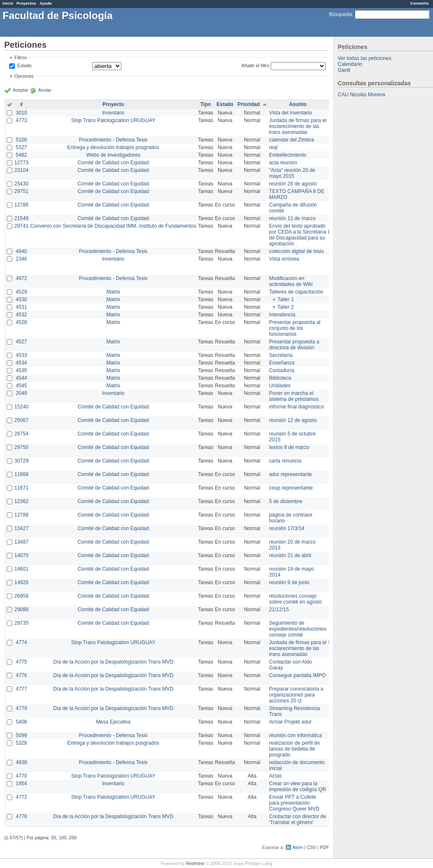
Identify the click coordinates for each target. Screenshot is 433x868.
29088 (21, 610)
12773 (21, 163)
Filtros (21, 57)
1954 (21, 784)
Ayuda (45, 3)
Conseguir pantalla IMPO (297, 675)
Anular (45, 90)
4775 (21, 662)
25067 (21, 420)
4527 (21, 342)
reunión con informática (295, 735)
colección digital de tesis (296, 251)
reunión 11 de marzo (292, 218)
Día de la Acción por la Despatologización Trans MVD (113, 662)
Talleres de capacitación (296, 292)
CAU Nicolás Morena (362, 95)
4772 (21, 797)
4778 (21, 816)
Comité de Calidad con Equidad (113, 163)
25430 (21, 184)
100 (63, 838)
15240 (21, 407)
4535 (21, 370)
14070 (21, 555)
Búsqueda (340, 14)
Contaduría (281, 370)
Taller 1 (286, 299)
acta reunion (283, 163)
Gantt (344, 70)
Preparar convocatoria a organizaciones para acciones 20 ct (296, 695)
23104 (21, 170)
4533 (21, 355)
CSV (311, 847)
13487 (21, 542)
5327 (21, 147)
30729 (21, 461)
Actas (275, 776)
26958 (21, 596)
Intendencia (282, 315)
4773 (21, 120)
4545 (21, 386)
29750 (21, 447)
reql (273, 147)
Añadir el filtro (255, 65)
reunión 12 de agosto (293, 420)
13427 (21, 528)
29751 (21, 191)
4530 (21, 299)
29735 (21, 623)
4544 (21, 378)
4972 (21, 278)
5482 (21, 155)
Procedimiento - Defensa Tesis (114, 140)
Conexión (419, 3)
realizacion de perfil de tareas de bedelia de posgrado (294, 749)
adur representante (290, 474)
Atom (297, 847)
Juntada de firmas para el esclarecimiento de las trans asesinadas (297, 126)
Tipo (206, 104)
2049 (21, 393)
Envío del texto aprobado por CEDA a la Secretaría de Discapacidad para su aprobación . (297, 235)
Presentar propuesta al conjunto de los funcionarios (295, 328)
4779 (21, 708)
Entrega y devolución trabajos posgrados (113, 147)
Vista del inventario (290, 113)
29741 (21, 226)
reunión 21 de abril (290, 555)
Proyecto (113, 104)
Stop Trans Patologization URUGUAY (113, 120)
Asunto (297, 104)
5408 (21, 722)
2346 (21, 259)
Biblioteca (280, 378)
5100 (21, 140)
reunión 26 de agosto (293, 184)
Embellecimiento (288, 155)
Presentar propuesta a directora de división (294, 345)
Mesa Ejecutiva (113, 722)
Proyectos (26, 3)
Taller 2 (286, 307)
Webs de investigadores (113, 155)
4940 (21, 251)
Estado (25, 65)
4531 (21, 307)
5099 (21, 735)
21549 (21, 218)
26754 (21, 434)
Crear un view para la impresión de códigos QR (297, 786)
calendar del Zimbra (291, 140)
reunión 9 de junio (289, 582)
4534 (21, 363)
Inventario (113, 113)
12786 (21, 205)
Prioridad (249, 104)
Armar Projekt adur (290, 722)
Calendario (350, 64)
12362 (21, 501)
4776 (21, 675)
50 (54, 838)
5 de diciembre (286, 501)
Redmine (195, 863)
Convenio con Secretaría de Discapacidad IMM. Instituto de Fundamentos (113, 226)
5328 (21, 743)
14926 (21, 582)
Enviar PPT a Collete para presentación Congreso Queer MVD (294, 803)
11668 (21, 474)
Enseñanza (282, 363)
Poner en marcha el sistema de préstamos (294, 396)
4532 (21, 315)
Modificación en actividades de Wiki (291, 281)
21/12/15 (279, 610)
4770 (21, 776)
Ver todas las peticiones (365, 58)
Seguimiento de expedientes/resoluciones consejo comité (297, 629)
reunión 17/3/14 (286, 528)
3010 (21, 113)
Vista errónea (284, 259)
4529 (21, 292)
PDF (324, 847)
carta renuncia (285, 461)
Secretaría (281, 355)
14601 (21, 569)
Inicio (8, 3)
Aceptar (21, 90)
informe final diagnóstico (296, 407)
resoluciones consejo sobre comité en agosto (295, 599)
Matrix (113, 292)
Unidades (280, 386)
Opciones (24, 76)
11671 (21, 488)
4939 (21, 762)
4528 (21, 322)
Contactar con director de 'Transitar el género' (297, 819)
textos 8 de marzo (289, 447)
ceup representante (291, 488)
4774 (21, 642)
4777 (21, 689)
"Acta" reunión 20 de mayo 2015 (292, 173)
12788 (21, 515)
